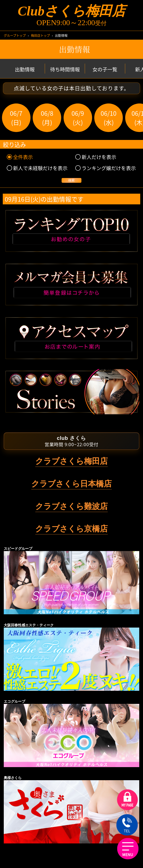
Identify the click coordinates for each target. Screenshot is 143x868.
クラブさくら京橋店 (71, 529)
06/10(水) (109, 118)
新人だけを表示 (96, 157)
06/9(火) (78, 118)
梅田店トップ (40, 35)
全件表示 (20, 157)
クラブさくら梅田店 (71, 461)
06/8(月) (47, 118)
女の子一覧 (105, 69)
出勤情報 (25, 69)
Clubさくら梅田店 (72, 11)
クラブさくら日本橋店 (71, 484)
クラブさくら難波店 (71, 506)
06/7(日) (16, 118)
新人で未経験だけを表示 (37, 168)
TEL (127, 826)
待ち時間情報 (65, 69)
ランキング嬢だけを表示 (106, 168)
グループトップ (15, 35)
